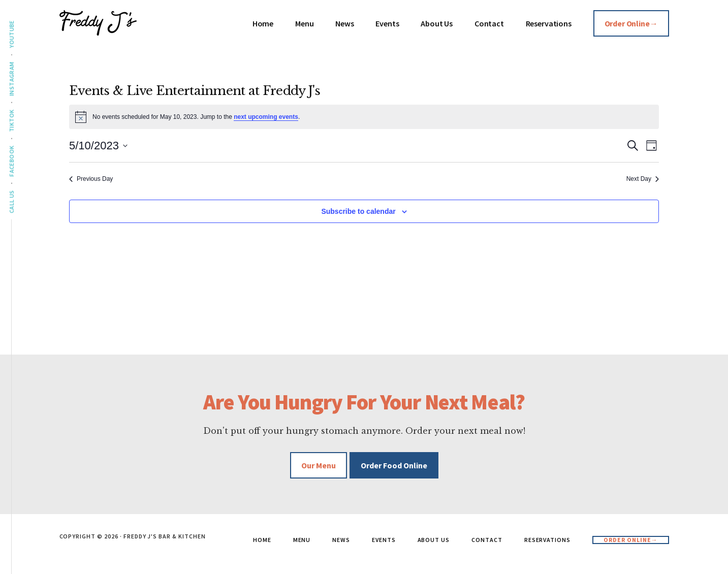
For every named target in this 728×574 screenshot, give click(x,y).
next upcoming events (266, 117)
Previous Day (91, 179)
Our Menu (319, 465)
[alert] (364, 117)
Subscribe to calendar (358, 211)
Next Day (643, 179)
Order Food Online (394, 465)
